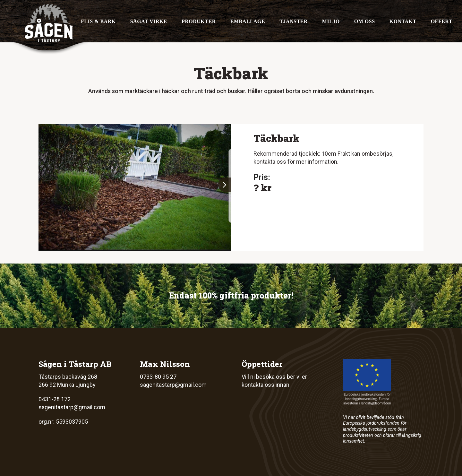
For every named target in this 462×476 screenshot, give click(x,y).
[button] (225, 185)
